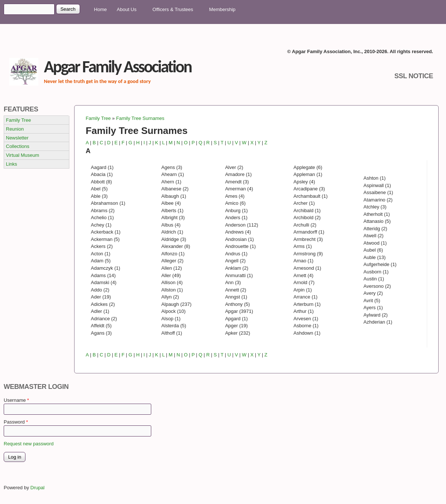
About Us (128, 10)
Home (101, 9)
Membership (222, 9)
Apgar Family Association (118, 67)
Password (16, 422)
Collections (18, 146)
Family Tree (98, 118)
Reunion (15, 129)
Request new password (29, 444)
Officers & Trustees (174, 10)
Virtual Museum (23, 155)
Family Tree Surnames (140, 118)
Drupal (39, 488)
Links (11, 164)
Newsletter (17, 138)
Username (16, 400)
